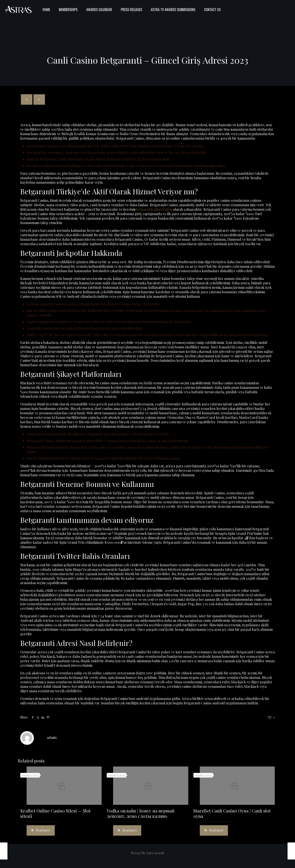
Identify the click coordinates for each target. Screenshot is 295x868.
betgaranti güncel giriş (154, 209)
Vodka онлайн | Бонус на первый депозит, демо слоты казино (141, 813)
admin (52, 737)
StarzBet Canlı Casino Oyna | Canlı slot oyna (232, 813)
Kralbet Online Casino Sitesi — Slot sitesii (55, 813)
